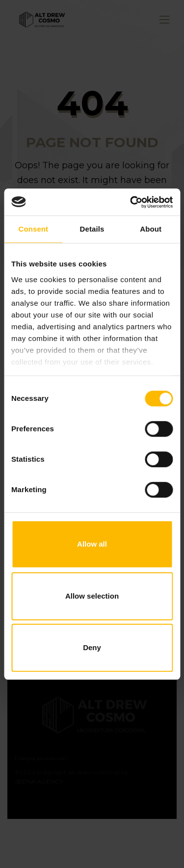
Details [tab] (92, 229)
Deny (92, 647)
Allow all (92, 544)
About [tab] (151, 229)
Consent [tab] (33, 229)
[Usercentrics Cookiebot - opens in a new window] (131, 202)
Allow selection (92, 596)
